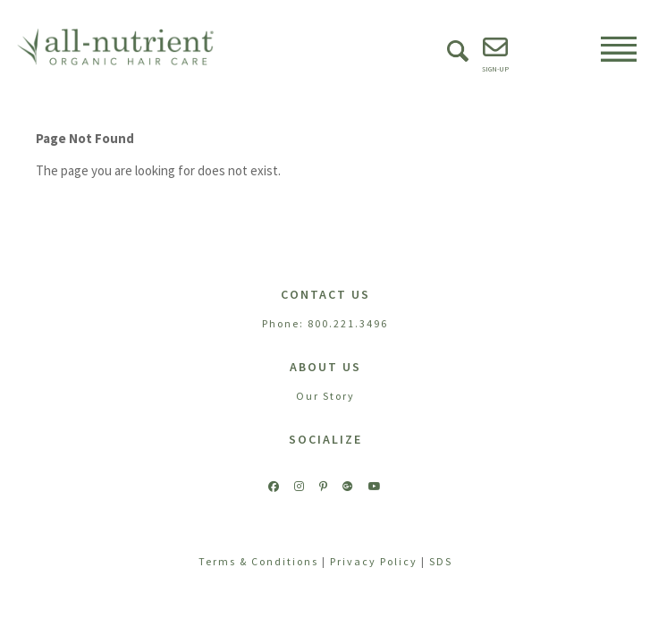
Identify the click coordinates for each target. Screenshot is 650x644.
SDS (441, 561)
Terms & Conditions (258, 561)
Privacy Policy (374, 561)
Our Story (325, 396)
